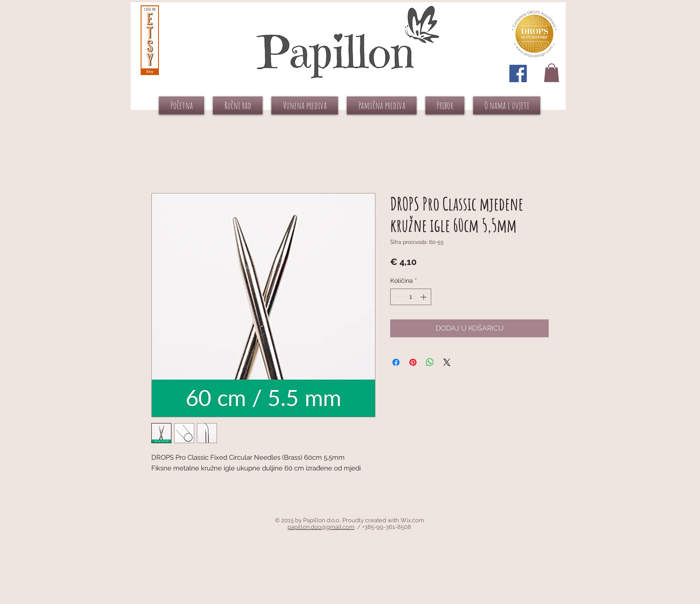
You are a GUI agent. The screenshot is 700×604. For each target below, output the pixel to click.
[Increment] (424, 297)
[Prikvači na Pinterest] (413, 362)
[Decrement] (397, 297)
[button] (552, 73)
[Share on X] (447, 362)
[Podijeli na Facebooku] (396, 362)
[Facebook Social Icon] (518, 73)
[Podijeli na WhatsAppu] (430, 362)
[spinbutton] (411, 297)
